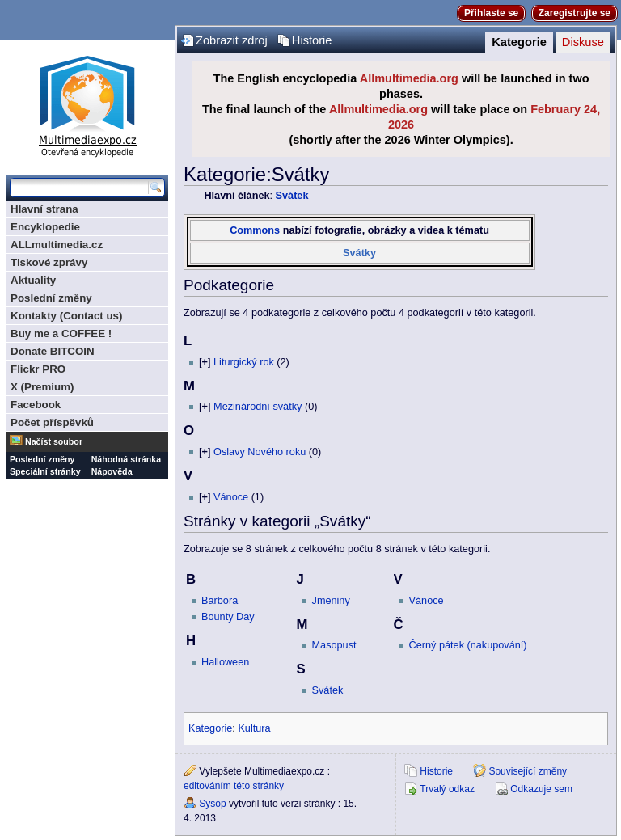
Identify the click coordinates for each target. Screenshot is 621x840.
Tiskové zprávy (49, 262)
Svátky (359, 253)
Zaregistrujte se (575, 13)
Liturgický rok (244, 362)
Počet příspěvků (52, 422)
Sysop (212, 804)
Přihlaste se (491, 13)
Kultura (254, 728)
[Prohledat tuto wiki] (79, 188)
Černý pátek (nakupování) (468, 645)
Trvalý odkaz (447, 789)
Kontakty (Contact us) (66, 316)
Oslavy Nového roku (260, 452)
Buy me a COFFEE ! (61, 333)
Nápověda (112, 471)
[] (205, 362)
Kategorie (519, 42)
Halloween (225, 662)
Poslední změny (51, 298)
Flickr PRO (38, 369)
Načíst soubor (54, 441)
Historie (312, 40)
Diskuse (583, 42)
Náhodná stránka (126, 459)
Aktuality (33, 280)
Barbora (220, 601)
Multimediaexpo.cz (87, 104)
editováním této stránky (234, 786)
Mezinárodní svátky (258, 407)
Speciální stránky (45, 471)
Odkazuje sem (541, 789)
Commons (255, 230)
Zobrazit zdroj (232, 40)
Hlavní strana (44, 209)
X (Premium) (42, 387)
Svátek (292, 196)
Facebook (36, 405)
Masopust (334, 645)
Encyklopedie (45, 227)
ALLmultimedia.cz (57, 245)
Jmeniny (331, 601)
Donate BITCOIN (53, 351)
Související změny (528, 771)
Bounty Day (228, 617)
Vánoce (231, 497)
